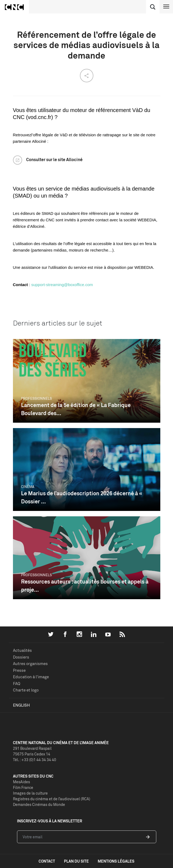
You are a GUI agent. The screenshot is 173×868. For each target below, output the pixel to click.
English (21, 705)
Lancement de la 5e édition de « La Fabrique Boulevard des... (76, 409)
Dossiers (21, 657)
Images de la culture (30, 793)
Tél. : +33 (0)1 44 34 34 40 (35, 760)
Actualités (22, 650)
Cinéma (28, 487)
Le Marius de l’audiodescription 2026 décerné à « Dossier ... (82, 497)
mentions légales (116, 861)
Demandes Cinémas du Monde (39, 804)
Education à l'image (31, 677)
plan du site (76, 861)
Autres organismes (30, 664)
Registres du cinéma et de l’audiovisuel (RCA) (52, 799)
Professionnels (36, 398)
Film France (23, 787)
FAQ (17, 684)
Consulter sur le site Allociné (54, 160)
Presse (19, 670)
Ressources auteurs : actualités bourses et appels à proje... (85, 586)
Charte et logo (26, 690)
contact (47, 861)
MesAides (21, 782)
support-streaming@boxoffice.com (62, 285)
